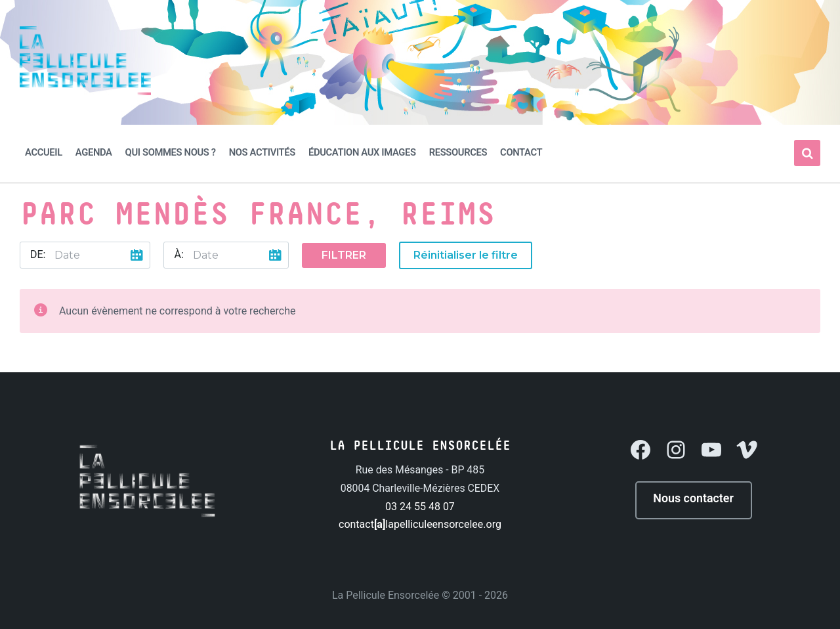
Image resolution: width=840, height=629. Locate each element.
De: (38, 254)
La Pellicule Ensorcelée (386, 594)
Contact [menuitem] (521, 152)
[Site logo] (85, 92)
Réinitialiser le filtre (466, 255)
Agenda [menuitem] (94, 152)
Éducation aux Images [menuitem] (362, 152)
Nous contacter (694, 498)
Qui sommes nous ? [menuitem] (171, 152)
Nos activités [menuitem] (262, 152)
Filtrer (344, 255)
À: (178, 254)
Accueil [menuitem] (44, 152)
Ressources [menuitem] (458, 152)
